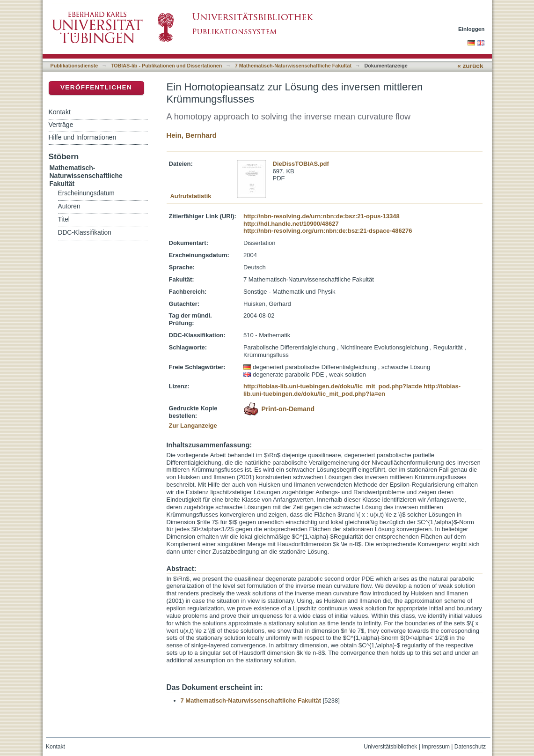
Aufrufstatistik (190, 196)
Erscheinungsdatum (86, 193)
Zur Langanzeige (193, 426)
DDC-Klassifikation (85, 233)
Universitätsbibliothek (390, 747)
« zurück (470, 66)
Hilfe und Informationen (83, 137)
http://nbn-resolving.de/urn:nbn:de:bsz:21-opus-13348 (322, 216)
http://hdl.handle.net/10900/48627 (291, 224)
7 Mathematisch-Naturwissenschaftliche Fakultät (293, 66)
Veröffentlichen (96, 87)
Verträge (61, 125)
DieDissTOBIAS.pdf (301, 164)
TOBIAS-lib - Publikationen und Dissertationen (167, 66)
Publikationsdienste (74, 66)
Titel (64, 219)
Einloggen (472, 29)
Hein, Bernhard (192, 135)
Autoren (69, 206)
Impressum (436, 747)
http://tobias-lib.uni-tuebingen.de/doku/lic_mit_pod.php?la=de (333, 386)
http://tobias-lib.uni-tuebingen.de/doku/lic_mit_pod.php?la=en (352, 390)
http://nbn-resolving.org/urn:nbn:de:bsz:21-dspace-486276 (328, 231)
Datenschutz (470, 747)
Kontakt (60, 112)
